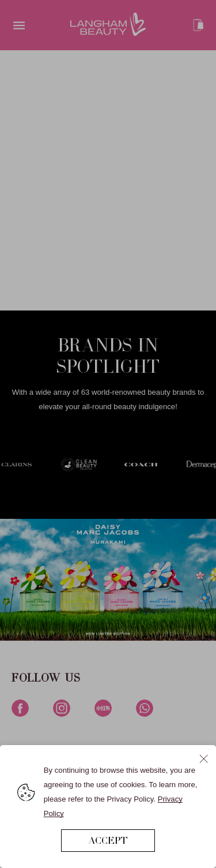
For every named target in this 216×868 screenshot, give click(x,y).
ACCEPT (108, 840)
